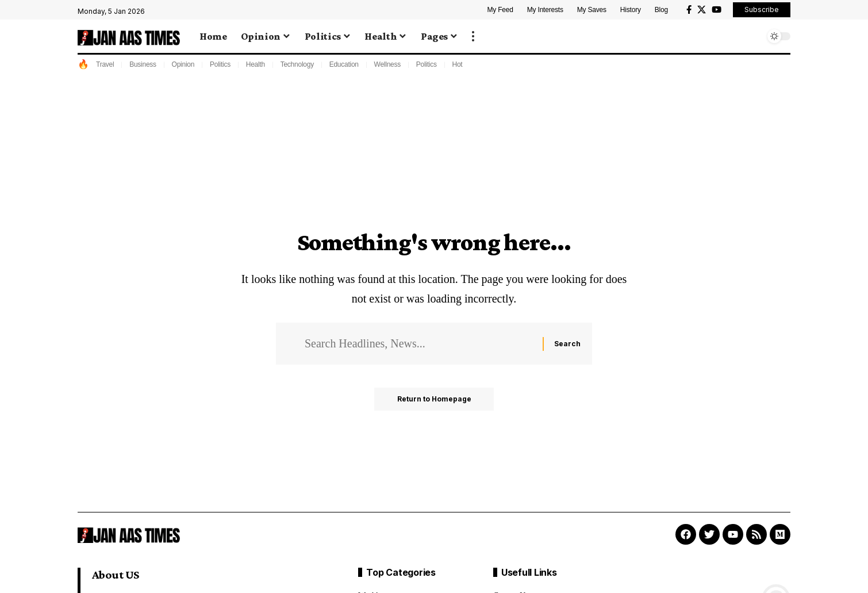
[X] (702, 10)
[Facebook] (689, 10)
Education (344, 64)
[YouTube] (717, 10)
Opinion (183, 64)
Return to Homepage (434, 399)
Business (143, 64)
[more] (473, 36)
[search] (753, 36)
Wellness (387, 64)
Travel (105, 64)
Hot (458, 64)
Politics (220, 64)
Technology (297, 64)
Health (256, 64)
